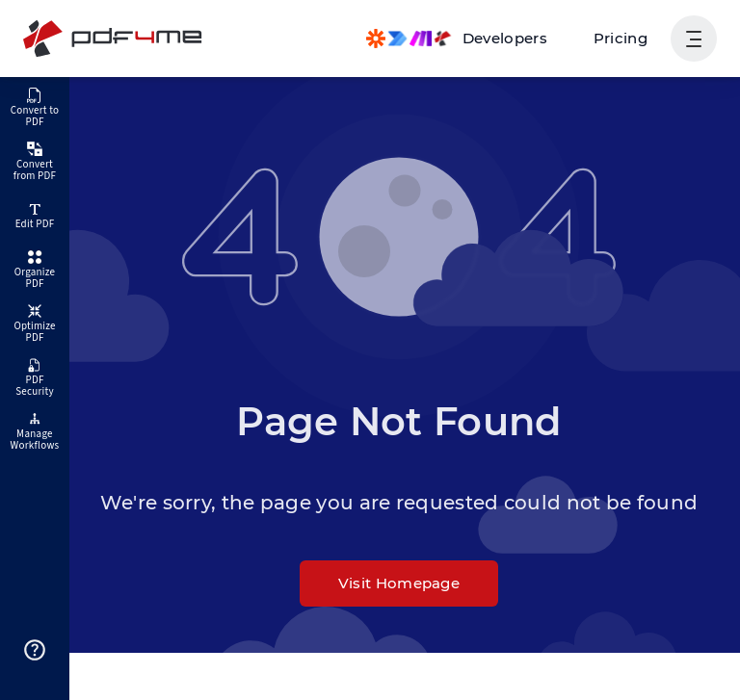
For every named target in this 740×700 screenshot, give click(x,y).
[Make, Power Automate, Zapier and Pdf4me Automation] (457, 39)
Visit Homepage (399, 583)
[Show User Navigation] (694, 39)
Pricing (621, 38)
